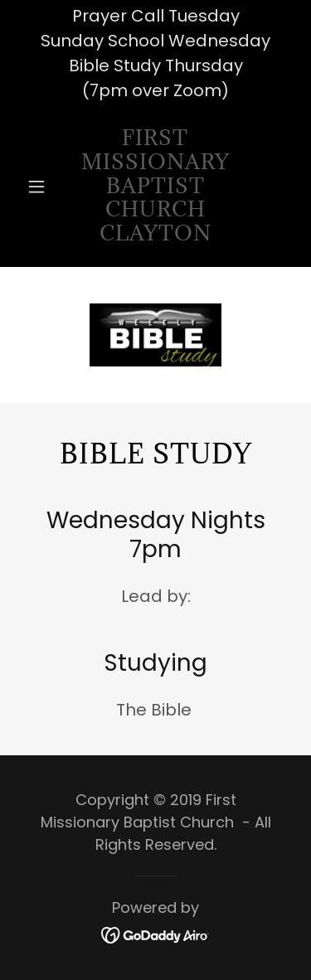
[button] (40, 187)
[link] (155, 187)
